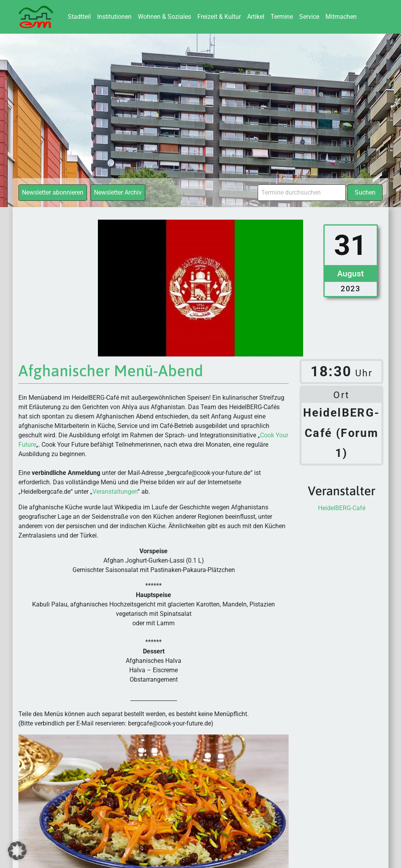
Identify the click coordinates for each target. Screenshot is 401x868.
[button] (17, 851)
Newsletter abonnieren (53, 192)
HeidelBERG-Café (342, 508)
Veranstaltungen (115, 492)
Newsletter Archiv (118, 192)
